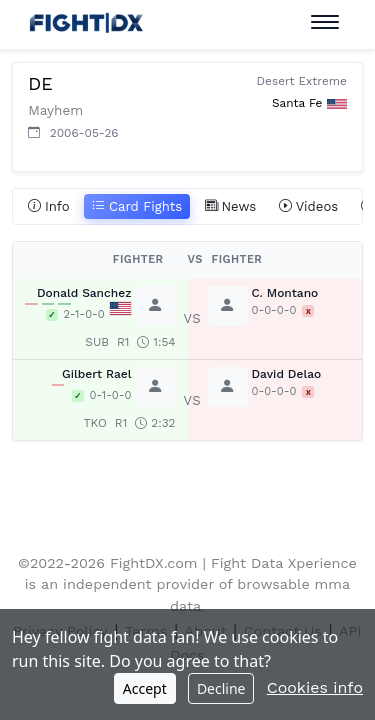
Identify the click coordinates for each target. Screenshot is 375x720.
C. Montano (285, 293)
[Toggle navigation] (325, 22)
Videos (309, 207)
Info (49, 207)
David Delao (287, 374)
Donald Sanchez (84, 293)
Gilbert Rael (96, 374)
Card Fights (137, 207)
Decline (221, 688)
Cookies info (315, 687)
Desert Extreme (302, 81)
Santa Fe (297, 103)
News (231, 207)
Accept (145, 688)
